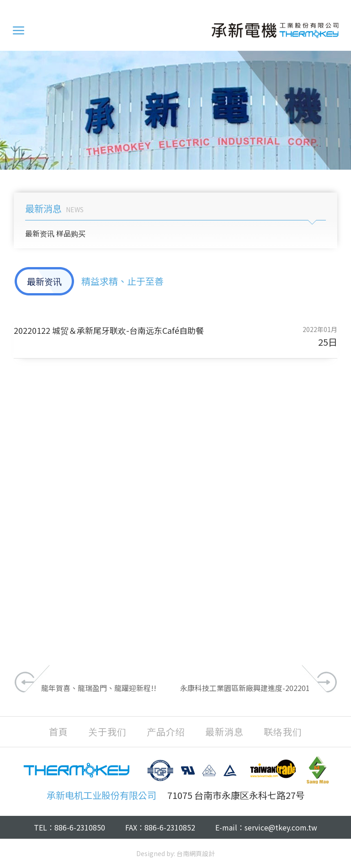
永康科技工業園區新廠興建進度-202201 (245, 688)
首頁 (58, 732)
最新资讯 (40, 233)
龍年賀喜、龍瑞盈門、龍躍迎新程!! (99, 688)
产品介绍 (166, 732)
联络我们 (283, 732)
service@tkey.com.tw (281, 827)
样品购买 (71, 233)
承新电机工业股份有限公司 (275, 30)
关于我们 (107, 732)
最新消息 (224, 732)
